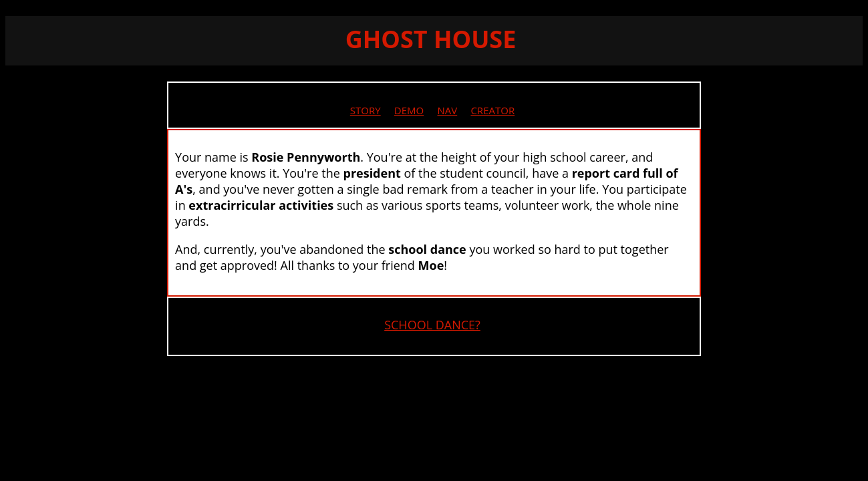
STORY (366, 110)
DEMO (409, 110)
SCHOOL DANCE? (432, 325)
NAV (447, 110)
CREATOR (492, 110)
